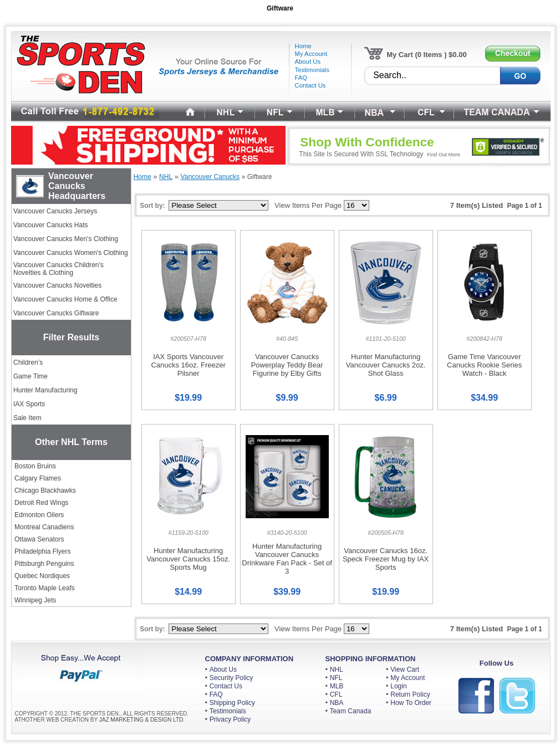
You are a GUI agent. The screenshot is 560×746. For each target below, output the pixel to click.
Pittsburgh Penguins (44, 564)
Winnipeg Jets (35, 600)
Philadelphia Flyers (42, 551)
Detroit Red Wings (41, 503)
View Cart (405, 670)
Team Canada (351, 711)
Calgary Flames (38, 478)
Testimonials (228, 711)
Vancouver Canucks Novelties (57, 285)
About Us (223, 670)
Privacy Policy (230, 719)
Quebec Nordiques (42, 576)
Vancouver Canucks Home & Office (65, 299)
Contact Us (226, 686)
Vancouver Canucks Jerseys (55, 211)
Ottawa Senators (39, 539)
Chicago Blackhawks (45, 490)
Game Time (30, 376)
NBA (337, 703)
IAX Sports (29, 404)
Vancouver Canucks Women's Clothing (71, 253)
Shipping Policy (232, 703)
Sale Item (27, 418)
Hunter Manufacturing (45, 390)
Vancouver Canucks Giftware (56, 313)
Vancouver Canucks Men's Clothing (66, 239)
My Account (408, 678)
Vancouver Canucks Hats (51, 225)
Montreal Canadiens (44, 527)
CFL (336, 694)
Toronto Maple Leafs (45, 588)
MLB (337, 686)
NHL (337, 670)
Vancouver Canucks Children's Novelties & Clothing (58, 269)
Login (398, 686)
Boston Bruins (35, 466)
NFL (336, 678)
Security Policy (231, 678)
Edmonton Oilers (39, 515)
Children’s (28, 362)
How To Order (411, 703)
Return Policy (410, 694)
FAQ (216, 694)
